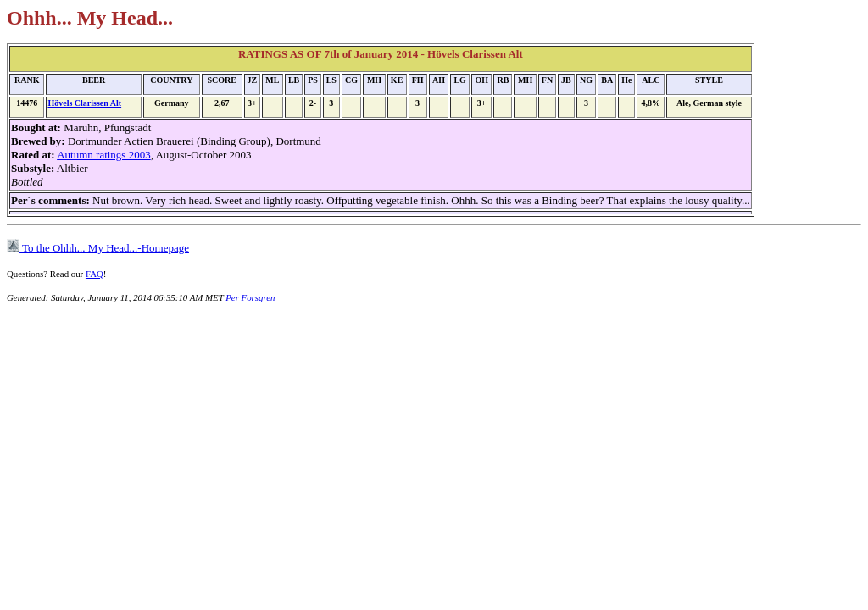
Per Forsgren (250, 297)
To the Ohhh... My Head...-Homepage (98, 248)
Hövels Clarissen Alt (84, 103)
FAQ (95, 274)
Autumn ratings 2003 (104, 155)
